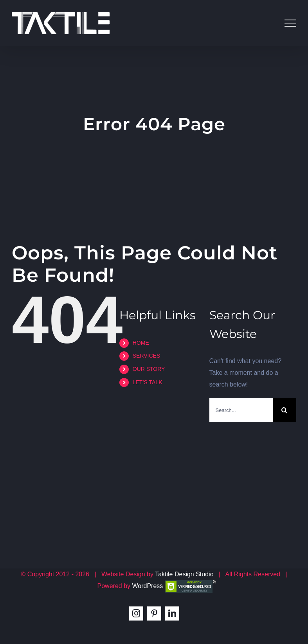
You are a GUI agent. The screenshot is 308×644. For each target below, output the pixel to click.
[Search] (285, 410)
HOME (141, 343)
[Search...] (241, 410)
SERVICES (147, 356)
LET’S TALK (148, 382)
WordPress (147, 586)
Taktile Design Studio (184, 574)
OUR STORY (149, 369)
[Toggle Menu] (290, 23)
